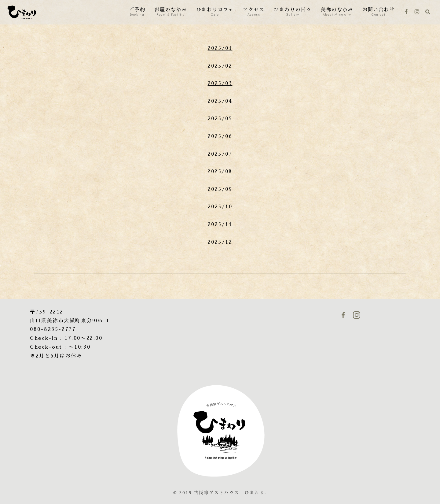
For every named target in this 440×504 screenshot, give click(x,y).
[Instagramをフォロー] (417, 12)
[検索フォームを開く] (428, 12)
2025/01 (220, 48)
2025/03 (220, 83)
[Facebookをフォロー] (406, 12)
